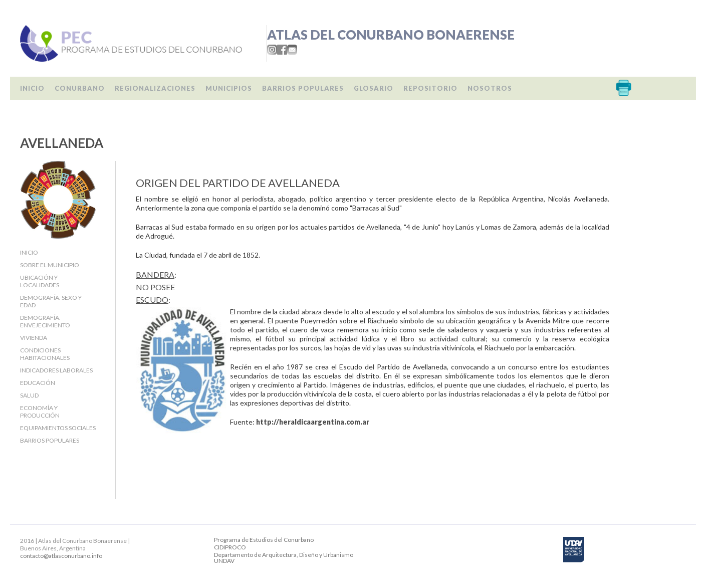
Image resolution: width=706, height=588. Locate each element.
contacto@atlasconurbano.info (61, 556)
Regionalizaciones (155, 88)
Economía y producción (40, 412)
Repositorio (430, 88)
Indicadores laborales (56, 370)
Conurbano (80, 88)
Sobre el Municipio (50, 265)
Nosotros (490, 88)
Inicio (32, 88)
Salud (29, 395)
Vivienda (34, 338)
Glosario (374, 88)
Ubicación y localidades (40, 281)
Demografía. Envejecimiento (45, 321)
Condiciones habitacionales (45, 354)
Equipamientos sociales (58, 428)
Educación (38, 383)
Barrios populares (303, 88)
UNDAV (224, 561)
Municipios (229, 88)
